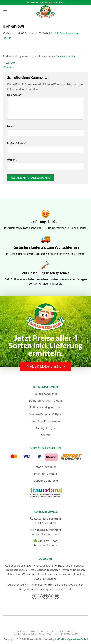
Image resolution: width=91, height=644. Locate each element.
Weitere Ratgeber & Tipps (45, 414)
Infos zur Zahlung (46, 467)
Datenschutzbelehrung (29, 634)
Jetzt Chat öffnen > (45, 545)
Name (11, 126)
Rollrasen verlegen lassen (45, 407)
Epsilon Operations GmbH (73, 639)
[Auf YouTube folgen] (56, 596)
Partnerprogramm (66, 634)
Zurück (9, 62)
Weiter (9, 67)
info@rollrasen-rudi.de (45, 534)
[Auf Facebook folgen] (35, 596)
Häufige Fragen (45, 428)
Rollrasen (12, 570)
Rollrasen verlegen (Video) (45, 400)
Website (12, 160)
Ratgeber (25, 589)
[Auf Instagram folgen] (40, 596)
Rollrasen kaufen (52, 574)
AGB (49, 634)
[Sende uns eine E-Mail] (46, 596)
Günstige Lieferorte (46, 480)
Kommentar (15, 95)
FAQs (71, 584)
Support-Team (51, 589)
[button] (5, 12)
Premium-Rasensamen (46, 421)
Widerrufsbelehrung (59, 631)
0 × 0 (53, 33)
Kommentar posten (65, 56)
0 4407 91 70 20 (45, 523)
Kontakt (45, 435)
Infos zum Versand (45, 474)
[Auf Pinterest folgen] (51, 596)
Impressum (37, 631)
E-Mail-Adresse (17, 143)
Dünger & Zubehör (45, 394)
